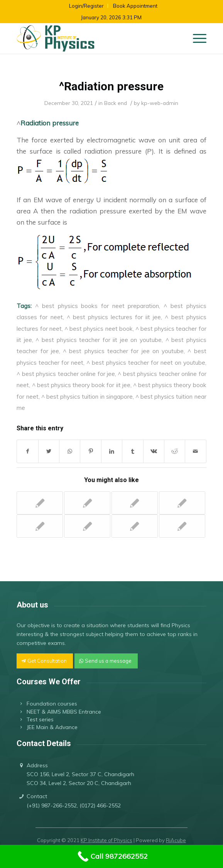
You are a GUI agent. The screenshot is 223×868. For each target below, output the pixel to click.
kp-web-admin (160, 103)
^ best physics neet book (99, 328)
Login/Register (86, 6)
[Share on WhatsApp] (70, 451)
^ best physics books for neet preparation (97, 306)
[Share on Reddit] (175, 451)
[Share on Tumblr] (133, 451)
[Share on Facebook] (27, 451)
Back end (116, 103)
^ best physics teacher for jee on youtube (123, 351)
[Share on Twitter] (49, 451)
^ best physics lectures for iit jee (114, 317)
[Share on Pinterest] (90, 451)
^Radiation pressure (111, 86)
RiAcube (176, 840)
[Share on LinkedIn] (112, 451)
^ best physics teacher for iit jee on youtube (99, 340)
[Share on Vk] (154, 451)
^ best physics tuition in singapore (87, 396)
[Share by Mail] (195, 451)
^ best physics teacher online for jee (66, 374)
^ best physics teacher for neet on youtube (146, 362)
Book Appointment (135, 6)
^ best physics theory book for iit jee (81, 385)
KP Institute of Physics (106, 840)
